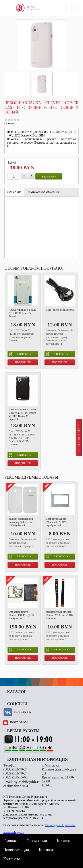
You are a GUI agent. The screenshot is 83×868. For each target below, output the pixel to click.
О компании (37, 841)
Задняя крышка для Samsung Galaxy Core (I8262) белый (21, 522)
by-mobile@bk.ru (27, 782)
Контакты (12, 859)
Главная (10, 841)
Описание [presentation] (14, 192)
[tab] (14, 192)
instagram (19, 722)
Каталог (64, 841)
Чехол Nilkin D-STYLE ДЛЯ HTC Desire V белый (22, 313)
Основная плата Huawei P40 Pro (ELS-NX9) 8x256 (22, 615)
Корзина (46, 850)
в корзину (49, 177)
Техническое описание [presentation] (43, 192)
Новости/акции (16, 850)
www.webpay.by (14, 832)
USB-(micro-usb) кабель (60, 310)
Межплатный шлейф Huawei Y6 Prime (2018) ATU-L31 (60, 615)
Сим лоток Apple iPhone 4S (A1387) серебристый (56, 522)
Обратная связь (79, 437)
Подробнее (23, 362)
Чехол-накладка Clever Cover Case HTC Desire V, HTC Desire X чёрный (22, 414)
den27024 (21, 786)
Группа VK (22, 712)
